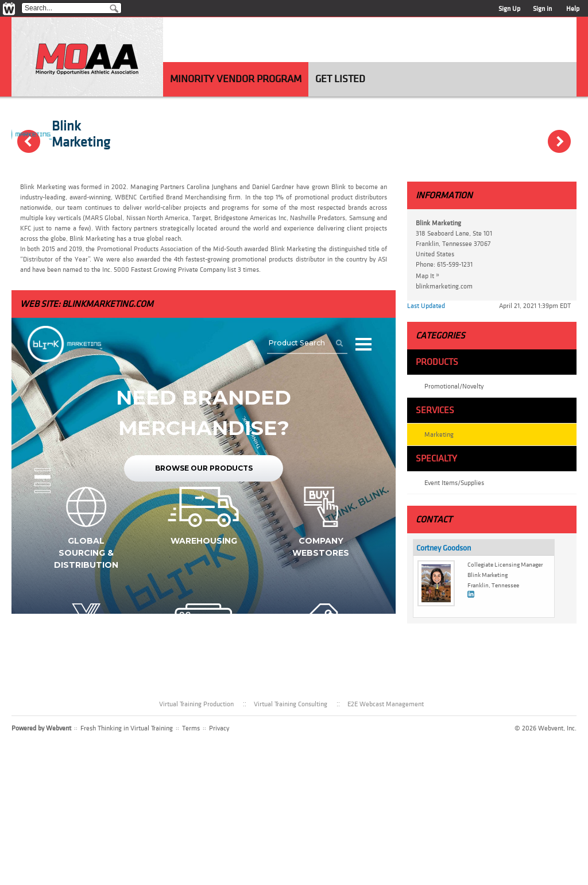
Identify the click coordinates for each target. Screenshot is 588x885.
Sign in (542, 9)
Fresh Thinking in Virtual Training (127, 728)
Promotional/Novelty (454, 386)
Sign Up (509, 9)
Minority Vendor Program (236, 79)
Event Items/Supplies (454, 483)
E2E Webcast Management (386, 704)
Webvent (59, 728)
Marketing (439, 434)
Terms (191, 728)
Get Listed (340, 79)
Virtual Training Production (196, 704)
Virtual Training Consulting (291, 704)
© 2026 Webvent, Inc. (546, 728)
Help (573, 9)
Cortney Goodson (444, 548)
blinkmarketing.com (108, 304)
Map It (430, 275)
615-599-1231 (455, 264)
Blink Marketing (81, 134)
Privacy (219, 728)
